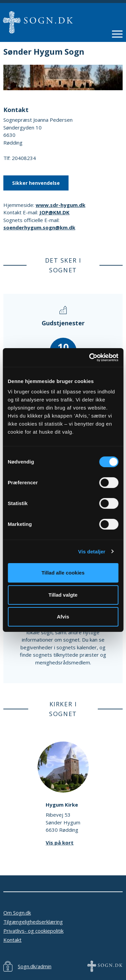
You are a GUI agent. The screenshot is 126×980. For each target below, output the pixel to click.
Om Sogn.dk (17, 913)
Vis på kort (60, 842)
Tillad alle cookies (63, 573)
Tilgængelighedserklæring (33, 922)
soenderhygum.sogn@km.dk (39, 227)
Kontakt (12, 940)
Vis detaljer (92, 552)
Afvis (63, 617)
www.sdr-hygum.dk (60, 205)
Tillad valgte (63, 595)
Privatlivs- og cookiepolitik (33, 931)
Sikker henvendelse (36, 183)
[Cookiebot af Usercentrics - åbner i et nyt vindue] (90, 358)
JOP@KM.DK (54, 212)
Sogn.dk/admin (35, 966)
